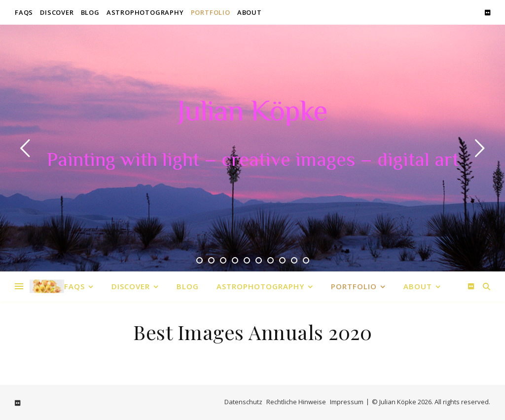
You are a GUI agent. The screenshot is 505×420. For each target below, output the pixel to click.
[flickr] (487, 12)
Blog (90, 12)
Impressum (347, 402)
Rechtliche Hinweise (296, 402)
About (250, 12)
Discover (57, 12)
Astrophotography (145, 12)
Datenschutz (243, 402)
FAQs (24, 12)
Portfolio (211, 12)
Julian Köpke (252, 114)
